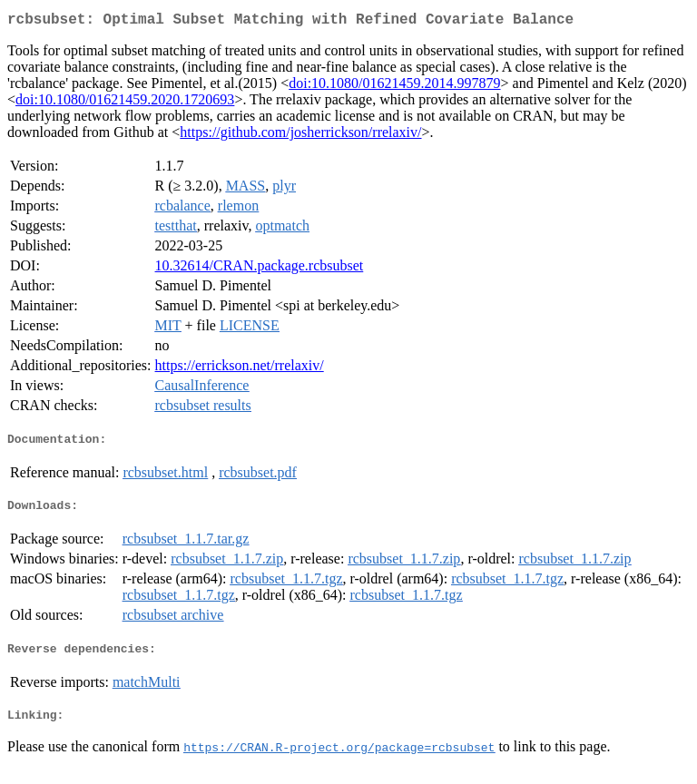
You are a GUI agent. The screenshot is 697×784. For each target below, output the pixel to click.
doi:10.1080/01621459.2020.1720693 (125, 103)
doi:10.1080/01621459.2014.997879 (394, 87)
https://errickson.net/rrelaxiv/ (240, 369)
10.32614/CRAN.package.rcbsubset (260, 269)
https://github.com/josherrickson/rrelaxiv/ (300, 136)
